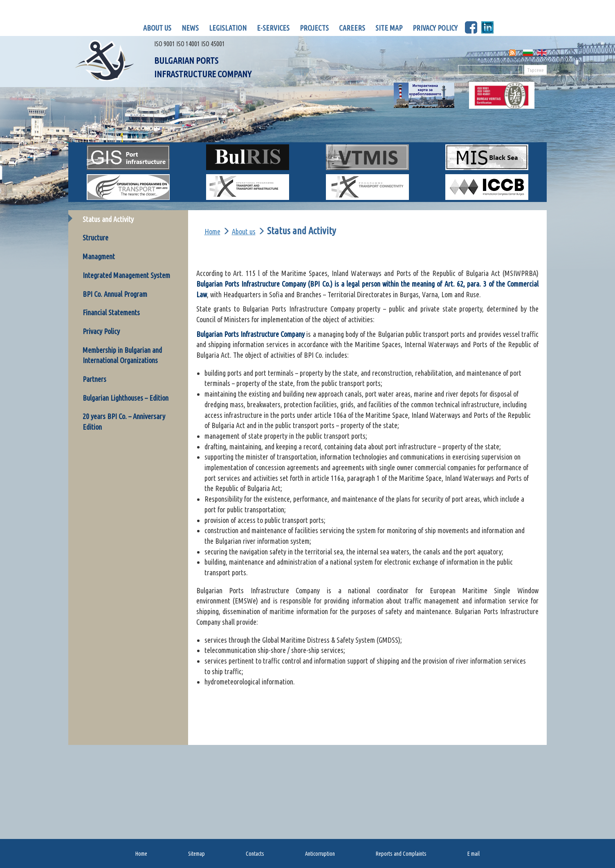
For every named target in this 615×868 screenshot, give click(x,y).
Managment (99, 256)
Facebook (471, 27)
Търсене (535, 70)
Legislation (228, 28)
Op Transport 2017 (262, 193)
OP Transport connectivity (378, 193)
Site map (389, 28)
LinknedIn (487, 27)
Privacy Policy (101, 331)
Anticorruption (320, 854)
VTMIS (367, 157)
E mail (474, 854)
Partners (94, 379)
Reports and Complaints (401, 854)
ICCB (487, 187)
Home (212, 231)
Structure (95, 238)
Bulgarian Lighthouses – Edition (126, 398)
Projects (314, 28)
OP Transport (144, 193)
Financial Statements (111, 312)
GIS (128, 157)
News (190, 28)
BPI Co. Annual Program (115, 294)
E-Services (273, 28)
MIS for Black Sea (504, 163)
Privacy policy (435, 28)
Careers (352, 28)
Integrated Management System (126, 275)
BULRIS (248, 157)
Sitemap (196, 854)
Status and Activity (108, 219)
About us (157, 28)
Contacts (255, 854)
